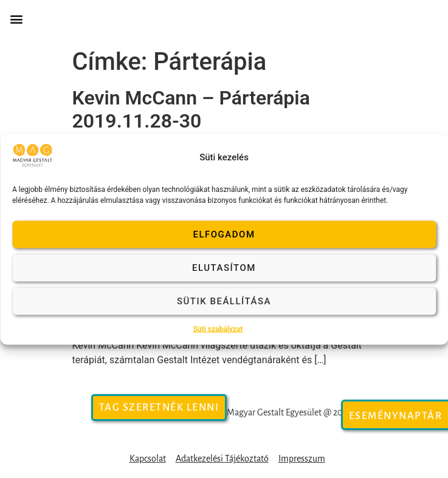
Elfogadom (224, 234)
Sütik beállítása (224, 301)
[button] (16, 19)
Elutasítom (224, 268)
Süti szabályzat (218, 329)
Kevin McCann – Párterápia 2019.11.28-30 (191, 109)
